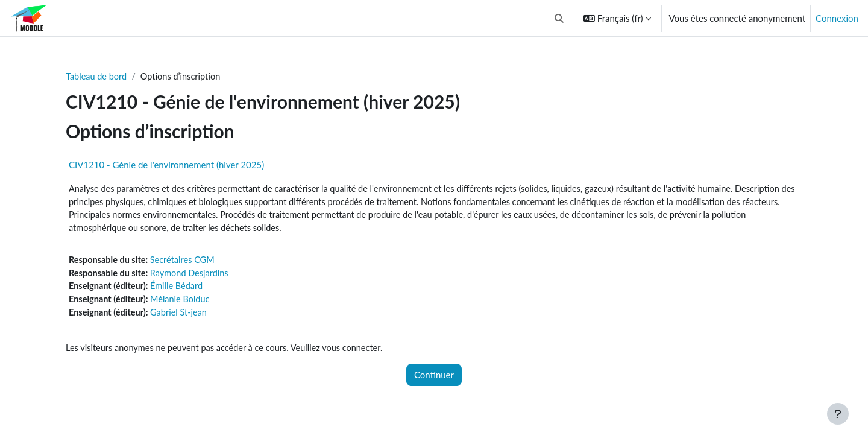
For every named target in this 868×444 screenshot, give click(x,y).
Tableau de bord (97, 77)
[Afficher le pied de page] (838, 414)
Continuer (434, 380)
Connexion (837, 18)
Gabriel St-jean (182, 317)
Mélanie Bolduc (184, 303)
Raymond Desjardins (194, 276)
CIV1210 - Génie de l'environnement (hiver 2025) (166, 165)
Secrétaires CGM (187, 262)
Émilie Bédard (180, 290)
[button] (559, 18)
